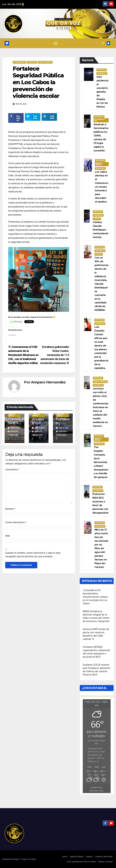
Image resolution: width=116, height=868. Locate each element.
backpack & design (11, 859)
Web (8, 538)
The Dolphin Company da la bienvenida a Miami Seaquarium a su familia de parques (101, 462)
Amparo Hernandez (48, 384)
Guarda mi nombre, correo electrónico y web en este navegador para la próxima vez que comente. (33, 557)
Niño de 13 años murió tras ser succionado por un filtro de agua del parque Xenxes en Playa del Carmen (101, 548)
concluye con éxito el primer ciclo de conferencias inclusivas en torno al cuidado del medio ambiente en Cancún (101, 407)
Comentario (12, 472)
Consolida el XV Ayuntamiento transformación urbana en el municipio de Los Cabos (95, 597)
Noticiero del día (100, 120)
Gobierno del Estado (104, 857)
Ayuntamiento (19, 62)
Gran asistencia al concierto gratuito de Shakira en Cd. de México (102, 92)
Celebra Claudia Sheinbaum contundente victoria (100, 230)
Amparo (89, 857)
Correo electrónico (16, 524)
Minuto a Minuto (45, 62)
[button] (103, 43)
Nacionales (102, 73)
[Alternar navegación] (56, 43)
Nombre (10, 511)
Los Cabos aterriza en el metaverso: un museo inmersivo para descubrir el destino (102, 187)
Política (97, 219)
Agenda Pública (77, 857)
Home (65, 857)
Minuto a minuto (106, 862)
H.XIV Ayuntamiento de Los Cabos (81, 862)
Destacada (32, 62)
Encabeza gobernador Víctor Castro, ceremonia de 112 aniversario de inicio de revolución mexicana (55, 357)
